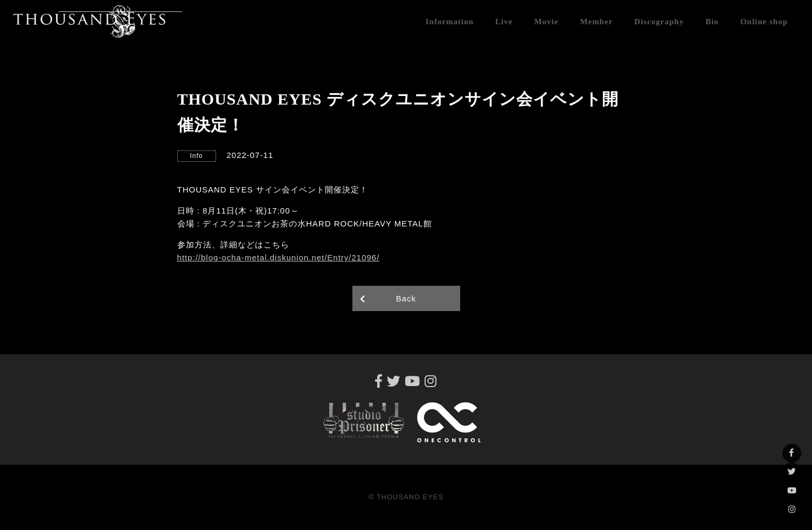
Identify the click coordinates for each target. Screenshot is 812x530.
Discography (659, 22)
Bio (712, 22)
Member (596, 22)
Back (406, 298)
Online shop (764, 22)
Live (504, 22)
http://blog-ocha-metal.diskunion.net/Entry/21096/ (279, 257)
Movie (546, 22)
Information (450, 22)
